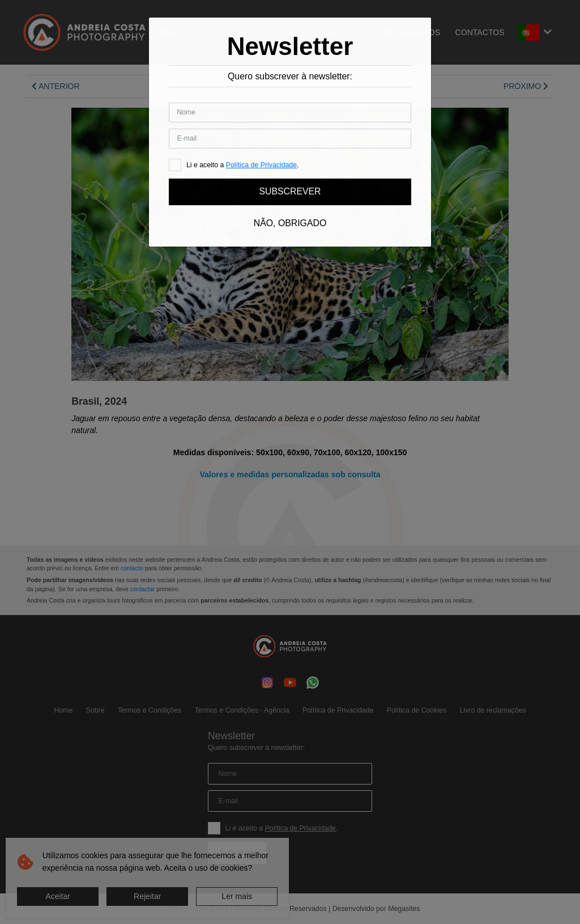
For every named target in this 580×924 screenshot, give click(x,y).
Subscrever (290, 191)
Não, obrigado (290, 223)
